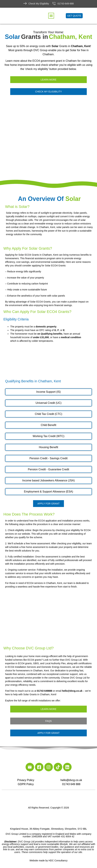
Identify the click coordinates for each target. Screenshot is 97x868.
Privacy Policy (26, 780)
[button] (51, 16)
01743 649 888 (71, 784)
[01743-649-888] (54, 3)
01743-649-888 (66, 4)
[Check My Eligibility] (25, 3)
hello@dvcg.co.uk (71, 780)
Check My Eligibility (39, 4)
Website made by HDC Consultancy (48, 860)
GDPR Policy (26, 784)
